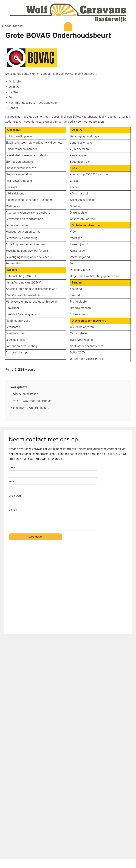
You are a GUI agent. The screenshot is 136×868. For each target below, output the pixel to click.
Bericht (13, 510)
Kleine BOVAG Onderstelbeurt (30, 408)
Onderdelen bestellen (24, 394)
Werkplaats (19, 387)
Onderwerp (15, 496)
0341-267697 (12, 26)
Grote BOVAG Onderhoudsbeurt (31, 401)
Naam (12, 467)
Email (12, 482)
